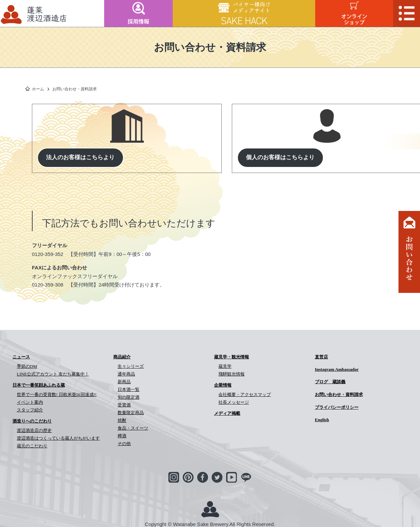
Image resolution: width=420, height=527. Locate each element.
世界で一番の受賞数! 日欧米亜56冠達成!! (57, 394)
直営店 (321, 357)
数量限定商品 (131, 413)
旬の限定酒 (129, 397)
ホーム (38, 89)
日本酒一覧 (129, 389)
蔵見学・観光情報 (232, 357)
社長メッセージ (234, 402)
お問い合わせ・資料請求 (339, 394)
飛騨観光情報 (232, 374)
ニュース (21, 357)
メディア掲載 (227, 413)
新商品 (124, 382)
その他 (124, 444)
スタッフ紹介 (30, 410)
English (322, 420)
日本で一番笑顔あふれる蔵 (39, 385)
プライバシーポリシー (337, 407)
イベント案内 (30, 402)
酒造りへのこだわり (32, 421)
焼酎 (122, 420)
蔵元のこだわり (32, 446)
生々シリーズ (131, 366)
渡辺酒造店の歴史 (34, 430)
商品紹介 (122, 357)
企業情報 (223, 385)
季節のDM (27, 366)
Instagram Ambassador (337, 369)
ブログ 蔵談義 (330, 382)
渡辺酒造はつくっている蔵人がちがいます (58, 438)
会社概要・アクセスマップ (245, 394)
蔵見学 (225, 366)
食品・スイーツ (133, 428)
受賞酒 (124, 405)
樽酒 (122, 436)
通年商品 (126, 374)
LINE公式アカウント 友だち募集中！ (53, 374)
